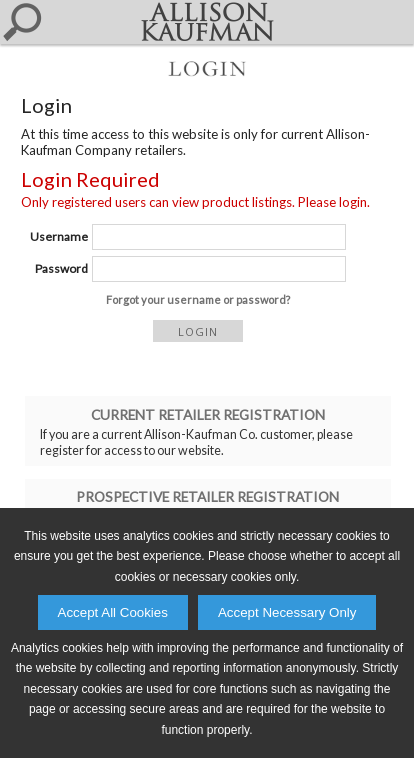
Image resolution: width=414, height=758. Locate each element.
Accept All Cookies (113, 612)
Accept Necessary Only (287, 612)
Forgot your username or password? (198, 299)
